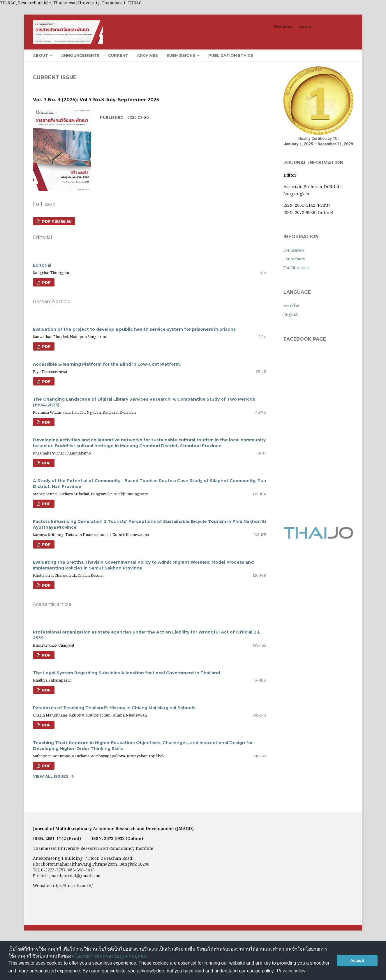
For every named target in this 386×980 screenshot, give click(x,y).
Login (305, 26)
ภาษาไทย (292, 306)
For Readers (294, 250)
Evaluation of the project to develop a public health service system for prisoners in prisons (134, 329)
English (291, 314)
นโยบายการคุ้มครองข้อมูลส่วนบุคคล (109, 956)
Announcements (80, 55)
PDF (46, 282)
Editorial (42, 265)
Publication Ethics (231, 55)
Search (340, 55)
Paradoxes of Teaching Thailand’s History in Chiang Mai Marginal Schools (114, 708)
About (41, 55)
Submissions (181, 55)
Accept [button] (357, 960)
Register (283, 26)
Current (118, 55)
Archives (147, 55)
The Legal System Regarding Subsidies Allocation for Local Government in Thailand (126, 673)
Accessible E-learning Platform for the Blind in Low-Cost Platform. (107, 364)
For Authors (294, 259)
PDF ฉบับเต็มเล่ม (56, 221)
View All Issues (51, 776)
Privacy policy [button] (291, 971)
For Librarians (296, 268)
